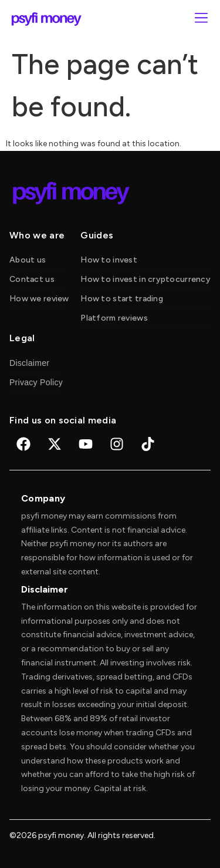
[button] (201, 19)
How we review (39, 299)
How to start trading (122, 299)
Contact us (32, 279)
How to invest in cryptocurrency (145, 279)
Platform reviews (114, 318)
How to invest (109, 260)
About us (28, 260)
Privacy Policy (36, 382)
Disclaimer (29, 363)
